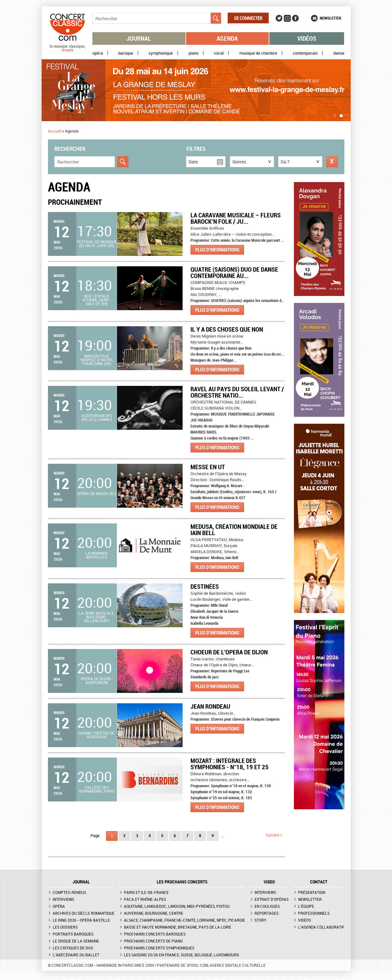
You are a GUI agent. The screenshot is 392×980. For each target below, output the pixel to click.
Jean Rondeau (210, 706)
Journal (139, 38)
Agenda (227, 38)
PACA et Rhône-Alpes (145, 899)
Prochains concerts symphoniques (159, 948)
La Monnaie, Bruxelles (97, 555)
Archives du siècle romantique (84, 913)
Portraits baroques (73, 934)
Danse (339, 53)
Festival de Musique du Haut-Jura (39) (97, 244)
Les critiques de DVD (73, 948)
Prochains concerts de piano (153, 941)
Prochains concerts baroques (155, 934)
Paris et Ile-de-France (146, 892)
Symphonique (161, 53)
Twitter (279, 18)
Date (193, 162)
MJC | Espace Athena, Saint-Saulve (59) (97, 300)
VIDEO (269, 882)
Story (260, 920)
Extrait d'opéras (272, 899)
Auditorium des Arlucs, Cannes (97, 417)
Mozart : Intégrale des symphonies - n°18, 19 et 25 (230, 764)
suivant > (274, 835)
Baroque (126, 53)
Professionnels (314, 913)
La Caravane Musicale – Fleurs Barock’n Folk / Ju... (236, 218)
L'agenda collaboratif (321, 927)
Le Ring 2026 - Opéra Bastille (81, 920)
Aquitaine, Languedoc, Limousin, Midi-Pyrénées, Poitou (177, 906)
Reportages (266, 913)
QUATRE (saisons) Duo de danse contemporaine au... (234, 272)
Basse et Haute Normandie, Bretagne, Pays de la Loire (178, 927)
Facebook (295, 18)
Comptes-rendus (69, 892)
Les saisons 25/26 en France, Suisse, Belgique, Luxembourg (181, 955)
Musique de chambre (258, 53)
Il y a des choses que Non (227, 329)
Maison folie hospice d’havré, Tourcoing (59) (97, 360)
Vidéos (307, 38)
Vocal (219, 53)
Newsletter (331, 18)
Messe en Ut (208, 467)
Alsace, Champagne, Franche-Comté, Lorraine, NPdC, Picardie (184, 920)
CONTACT (319, 882)
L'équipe (306, 906)
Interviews (63, 899)
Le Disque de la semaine (76, 941)
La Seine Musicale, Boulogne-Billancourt (97, 617)
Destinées (205, 586)
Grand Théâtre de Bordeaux (97, 735)
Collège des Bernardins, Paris (97, 789)
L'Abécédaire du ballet (76, 955)
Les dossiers (65, 927)
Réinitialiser (332, 162)
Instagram (287, 18)
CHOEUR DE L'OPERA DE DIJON (229, 652)
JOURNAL (81, 882)
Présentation (312, 892)
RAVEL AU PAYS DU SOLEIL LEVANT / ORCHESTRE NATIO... (237, 392)
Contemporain (305, 53)
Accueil (55, 131)
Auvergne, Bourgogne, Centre (154, 913)
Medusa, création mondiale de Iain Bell (234, 530)
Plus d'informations (217, 250)
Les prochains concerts (182, 882)
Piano (193, 53)
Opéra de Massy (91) (97, 493)
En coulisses (267, 906)
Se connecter (248, 18)
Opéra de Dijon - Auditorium (97, 681)
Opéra (98, 53)
